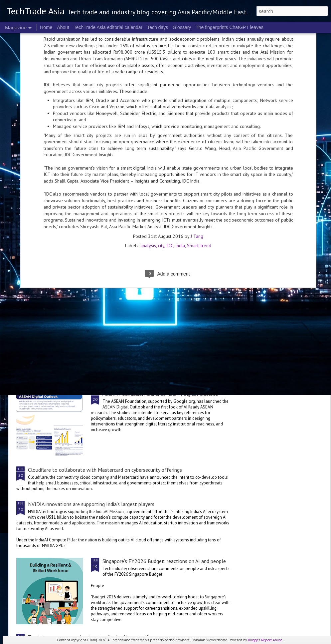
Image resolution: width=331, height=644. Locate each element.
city (161, 170)
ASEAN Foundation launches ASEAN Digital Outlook (160, 394)
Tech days (158, 27)
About (63, 27)
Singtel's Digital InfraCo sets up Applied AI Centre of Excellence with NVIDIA (113, 342)
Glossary (182, 27)
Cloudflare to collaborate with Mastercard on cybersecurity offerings (105, 470)
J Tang (197, 161)
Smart (193, 170)
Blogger (254, 640)
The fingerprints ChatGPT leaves (230, 27)
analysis (148, 170)
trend (206, 170)
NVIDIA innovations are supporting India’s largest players (91, 504)
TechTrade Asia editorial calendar (108, 27)
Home (46, 27)
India (180, 170)
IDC (170, 170)
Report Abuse (272, 640)
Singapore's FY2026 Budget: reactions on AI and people (164, 561)
